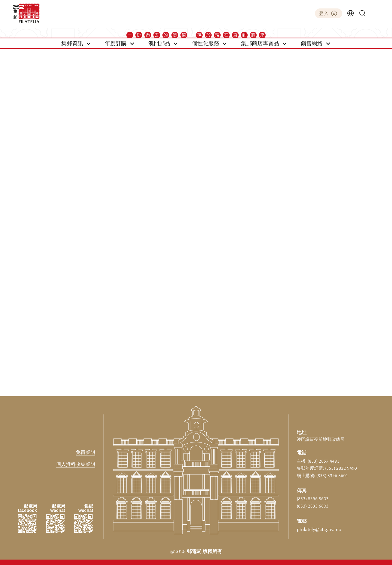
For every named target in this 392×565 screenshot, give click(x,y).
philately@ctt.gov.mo (319, 530)
